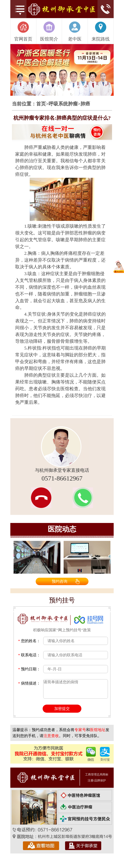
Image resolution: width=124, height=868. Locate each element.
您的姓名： (29, 641)
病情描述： (29, 683)
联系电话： (29, 655)
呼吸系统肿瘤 (63, 104)
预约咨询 (60, 581)
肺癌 (85, 104)
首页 (41, 104)
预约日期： (29, 669)
